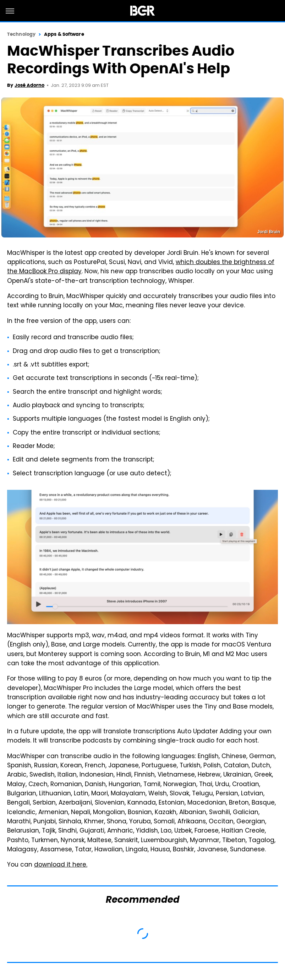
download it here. (61, 865)
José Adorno (29, 85)
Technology (21, 34)
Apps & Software (64, 34)
